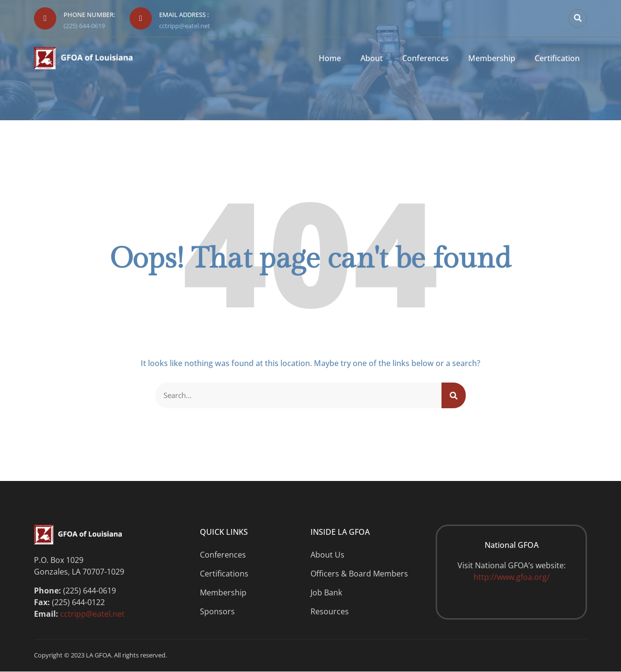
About (372, 58)
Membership (492, 58)
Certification (557, 58)
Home (330, 58)
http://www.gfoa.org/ (512, 578)
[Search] (454, 396)
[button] (578, 18)
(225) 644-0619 (84, 26)
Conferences (425, 58)
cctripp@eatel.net (185, 26)
